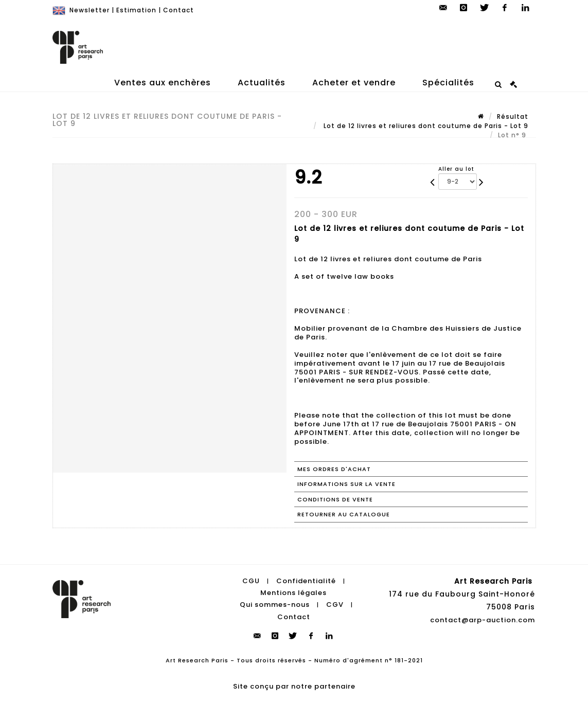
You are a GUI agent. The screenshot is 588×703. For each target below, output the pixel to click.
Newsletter (90, 10)
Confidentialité (306, 581)
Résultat (513, 116)
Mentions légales (293, 593)
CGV (335, 605)
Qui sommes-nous (275, 605)
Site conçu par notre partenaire (294, 686)
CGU (251, 581)
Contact (179, 10)
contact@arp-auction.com (483, 620)
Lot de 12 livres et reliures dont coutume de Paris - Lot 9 (425, 126)
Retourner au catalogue (344, 514)
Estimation (136, 10)
